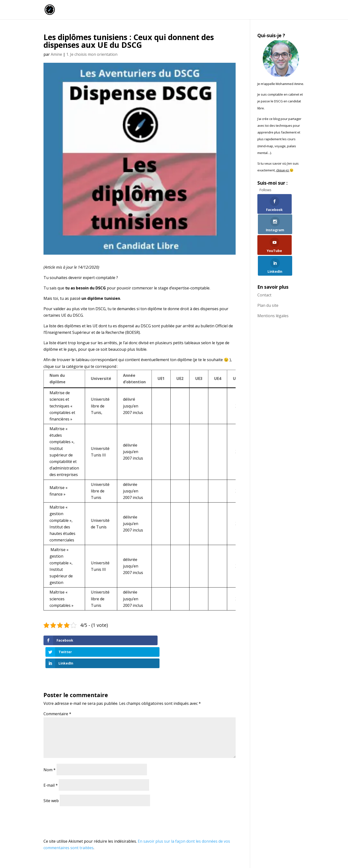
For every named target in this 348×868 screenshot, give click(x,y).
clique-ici (283, 170)
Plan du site (268, 268)
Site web (51, 778)
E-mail (51, 762)
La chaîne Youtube (216, 10)
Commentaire (57, 691)
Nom (50, 747)
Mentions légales (273, 278)
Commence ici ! (253, 10)
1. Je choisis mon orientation (92, 54)
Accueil (186, 10)
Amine (56, 54)
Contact (264, 257)
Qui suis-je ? (284, 10)
